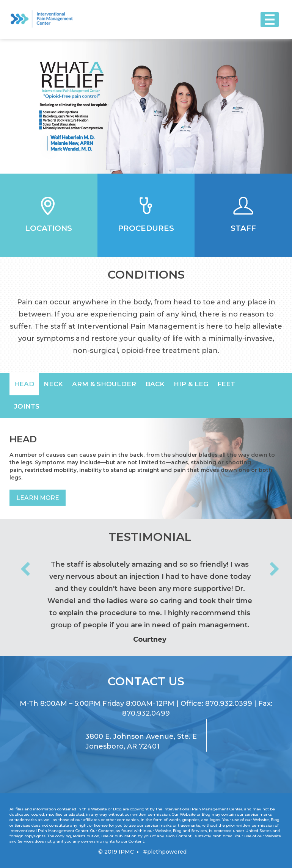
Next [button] (275, 570)
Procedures (146, 228)
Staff (243, 228)
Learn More (38, 498)
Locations (49, 228)
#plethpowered (165, 852)
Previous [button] (25, 570)
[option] (146, 106)
